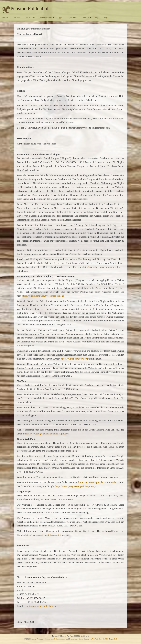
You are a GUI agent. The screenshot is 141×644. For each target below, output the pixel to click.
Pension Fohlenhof (30, 8)
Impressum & (51, 639)
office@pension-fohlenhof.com (42, 606)
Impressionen (72, 17)
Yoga (106, 17)
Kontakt (86, 17)
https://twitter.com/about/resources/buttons (43, 296)
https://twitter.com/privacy (74, 359)
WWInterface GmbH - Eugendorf (105, 639)
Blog (96, 17)
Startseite (5, 17)
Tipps (60, 17)
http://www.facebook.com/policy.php (101, 267)
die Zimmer (31, 17)
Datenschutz (60, 639)
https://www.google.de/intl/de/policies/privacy (46, 434)
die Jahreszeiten (46, 17)
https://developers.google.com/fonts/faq (98, 482)
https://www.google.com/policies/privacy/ (76, 486)
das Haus (17, 17)
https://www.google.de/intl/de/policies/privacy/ (48, 535)
